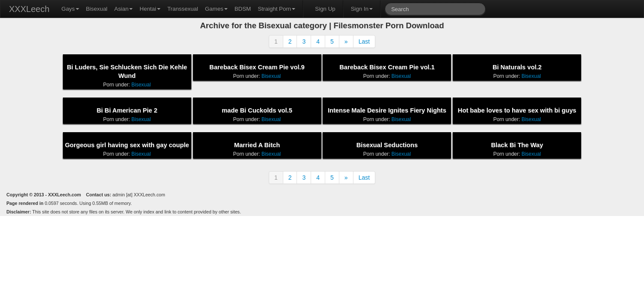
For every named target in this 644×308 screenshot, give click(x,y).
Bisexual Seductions (387, 145)
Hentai (150, 9)
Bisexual (97, 9)
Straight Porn (276, 9)
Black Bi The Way (517, 145)
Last (364, 41)
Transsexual (183, 9)
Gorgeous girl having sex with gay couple (127, 145)
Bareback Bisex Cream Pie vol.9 (257, 67)
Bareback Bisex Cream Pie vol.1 (387, 67)
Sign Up (325, 9)
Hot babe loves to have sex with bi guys (517, 110)
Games (216, 9)
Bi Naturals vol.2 (517, 67)
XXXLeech (29, 9)
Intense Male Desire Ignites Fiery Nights (387, 110)
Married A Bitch (257, 145)
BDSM (243, 9)
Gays (70, 9)
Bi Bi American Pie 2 (127, 110)
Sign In (362, 9)
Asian (123, 9)
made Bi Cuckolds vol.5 (257, 110)
